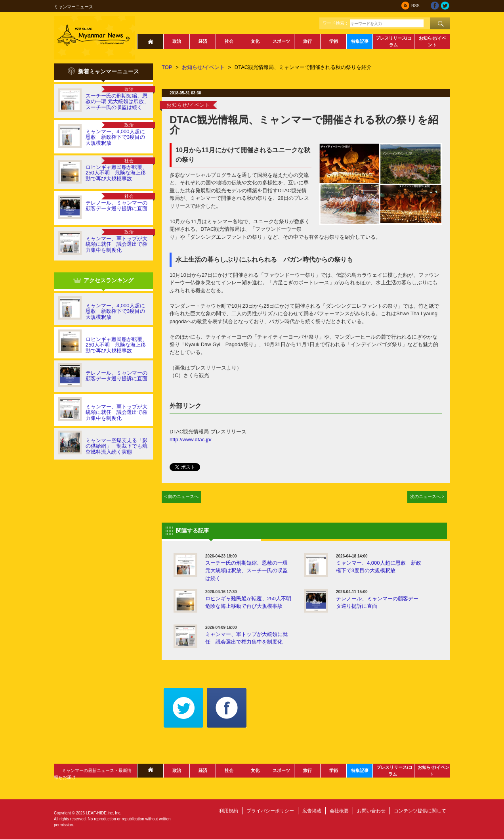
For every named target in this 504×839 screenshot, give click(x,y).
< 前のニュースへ (182, 496)
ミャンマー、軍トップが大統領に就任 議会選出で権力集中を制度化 (116, 244)
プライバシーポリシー (270, 811)
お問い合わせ (371, 811)
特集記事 (360, 41)
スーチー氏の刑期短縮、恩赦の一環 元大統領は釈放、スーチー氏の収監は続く (117, 102)
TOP (167, 67)
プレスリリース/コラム (394, 41)
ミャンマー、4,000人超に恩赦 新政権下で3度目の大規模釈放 (115, 137)
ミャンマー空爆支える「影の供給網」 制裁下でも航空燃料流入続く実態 (116, 446)
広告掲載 (312, 811)
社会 (229, 41)
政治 (177, 41)
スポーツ (281, 41)
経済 (203, 41)
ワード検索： (336, 23)
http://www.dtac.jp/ (191, 440)
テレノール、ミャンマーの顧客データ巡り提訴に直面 (116, 206)
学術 (334, 41)
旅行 (307, 41)
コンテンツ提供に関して (420, 811)
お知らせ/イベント (432, 41)
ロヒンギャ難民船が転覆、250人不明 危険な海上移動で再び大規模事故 (116, 173)
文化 (255, 41)
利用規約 (229, 811)
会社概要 (339, 811)
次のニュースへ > (427, 496)
